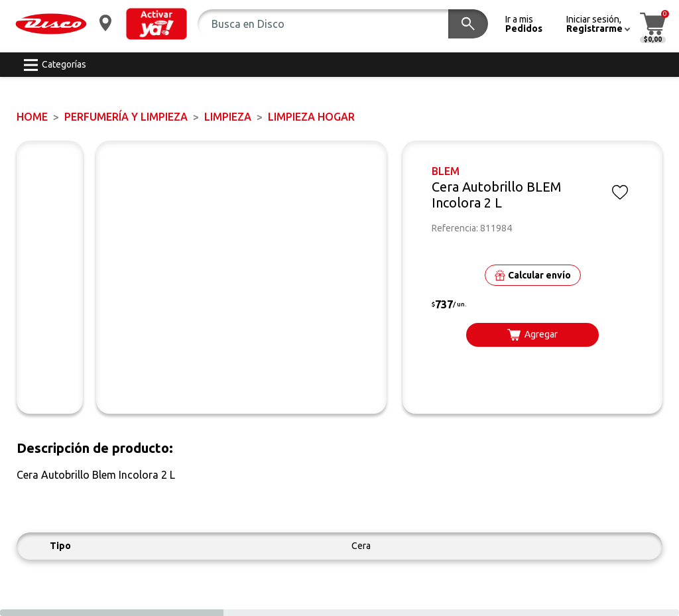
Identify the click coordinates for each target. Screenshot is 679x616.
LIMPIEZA (228, 117)
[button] (156, 24)
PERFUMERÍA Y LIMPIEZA (126, 117)
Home (32, 117)
